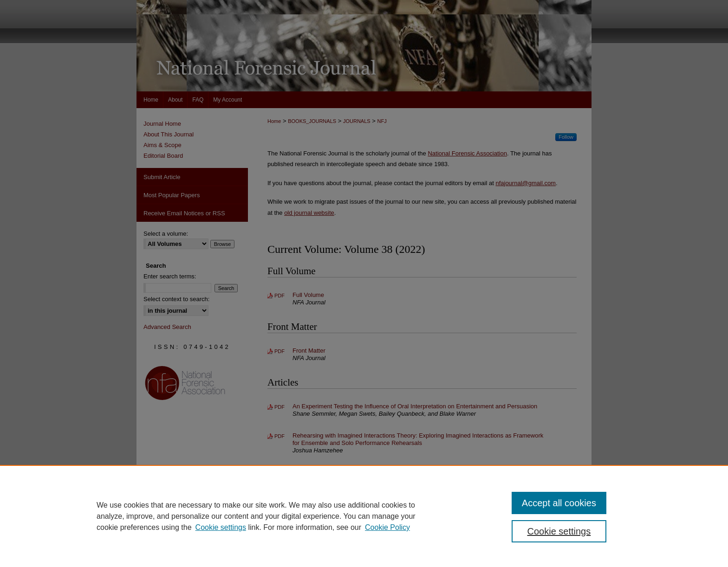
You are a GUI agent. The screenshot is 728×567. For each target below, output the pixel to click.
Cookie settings (221, 527)
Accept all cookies (559, 503)
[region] (364, 516)
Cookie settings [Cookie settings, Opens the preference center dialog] (559, 531)
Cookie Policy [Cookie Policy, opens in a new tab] (387, 527)
